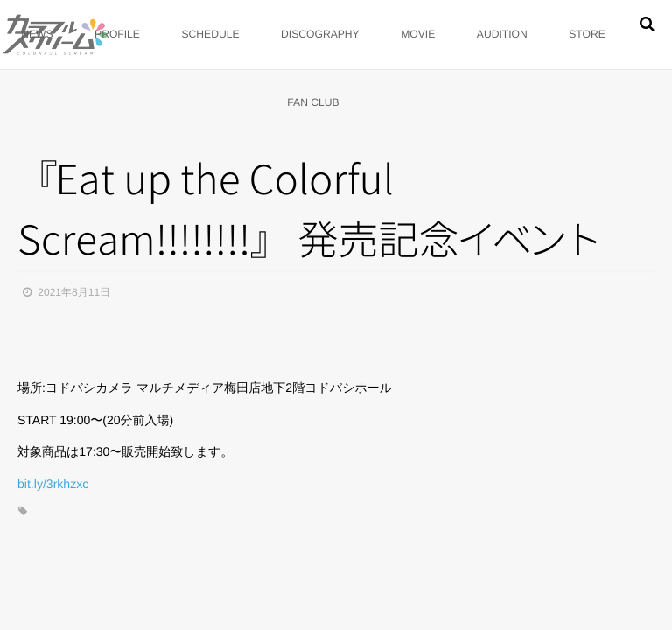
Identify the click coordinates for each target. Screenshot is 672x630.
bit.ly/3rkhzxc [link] (53, 484)
